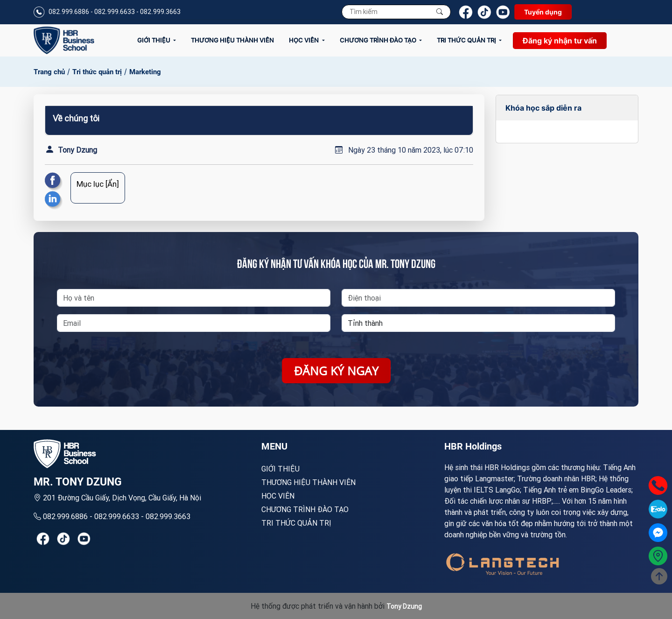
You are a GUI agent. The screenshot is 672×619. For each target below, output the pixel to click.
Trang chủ (49, 72)
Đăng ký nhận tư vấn (560, 41)
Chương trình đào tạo (379, 40)
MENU (274, 446)
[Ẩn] (112, 184)
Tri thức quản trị (467, 40)
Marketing (145, 72)
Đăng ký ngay (336, 371)
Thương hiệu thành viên (232, 40)
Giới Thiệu (154, 40)
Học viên (304, 40)
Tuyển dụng (543, 12)
